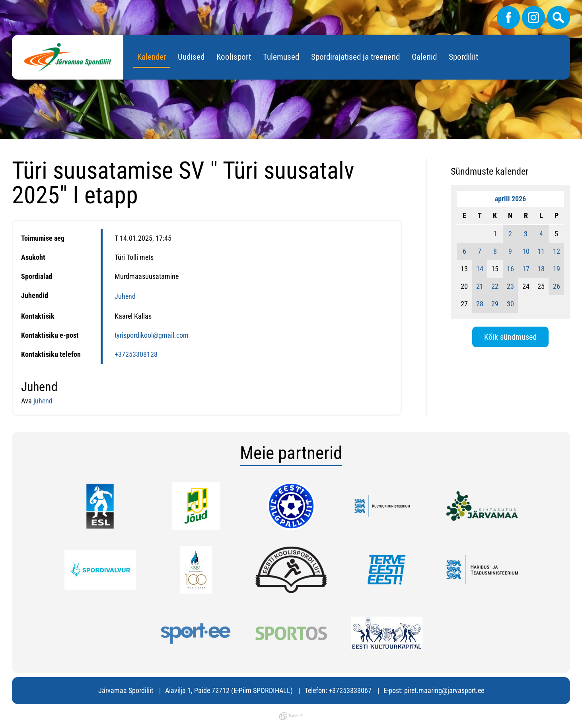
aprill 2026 (510, 199)
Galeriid (424, 57)
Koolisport (234, 57)
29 (495, 304)
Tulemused (281, 57)
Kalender (152, 57)
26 (557, 286)
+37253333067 (350, 690)
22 (495, 286)
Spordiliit (463, 57)
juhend (43, 401)
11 (541, 251)
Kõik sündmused (510, 337)
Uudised (191, 57)
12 (557, 251)
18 (541, 269)
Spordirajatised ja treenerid (355, 57)
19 (557, 269)
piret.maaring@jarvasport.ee (444, 690)
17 (526, 269)
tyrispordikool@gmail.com (152, 335)
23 (510, 286)
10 (526, 251)
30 (510, 304)
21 (480, 286)
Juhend (125, 296)
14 (480, 269)
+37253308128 (136, 354)
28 (480, 304)
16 (510, 269)
